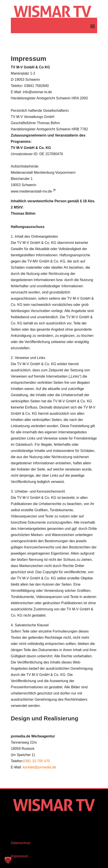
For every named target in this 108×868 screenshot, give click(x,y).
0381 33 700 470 (37, 761)
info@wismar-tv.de (37, 92)
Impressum (20, 856)
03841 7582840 (36, 86)
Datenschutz (21, 843)
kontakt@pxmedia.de (40, 767)
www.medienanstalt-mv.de (34, 191)
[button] (8, 860)
